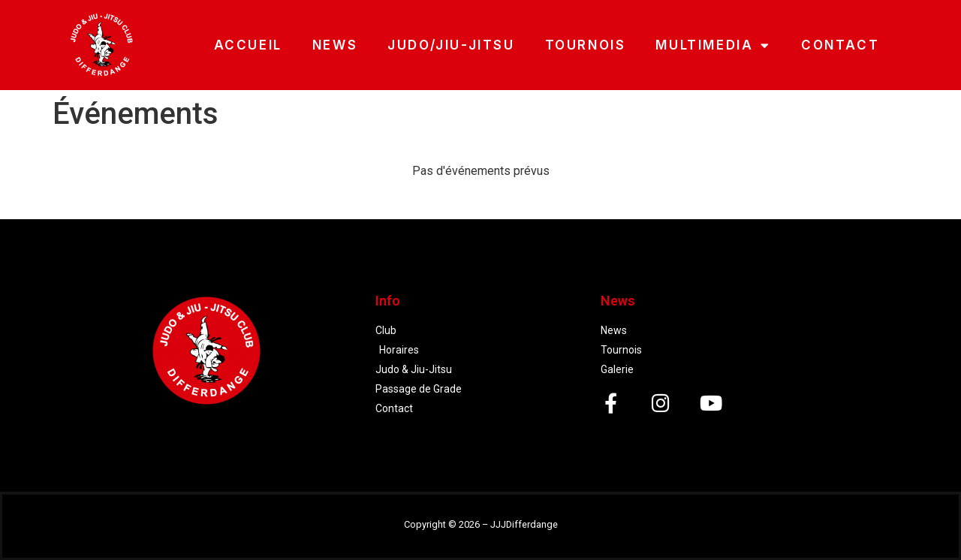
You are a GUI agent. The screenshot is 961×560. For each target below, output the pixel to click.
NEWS (335, 45)
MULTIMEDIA (713, 45)
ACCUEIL (248, 45)
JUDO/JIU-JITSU (451, 45)
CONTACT (840, 45)
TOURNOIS (586, 45)
